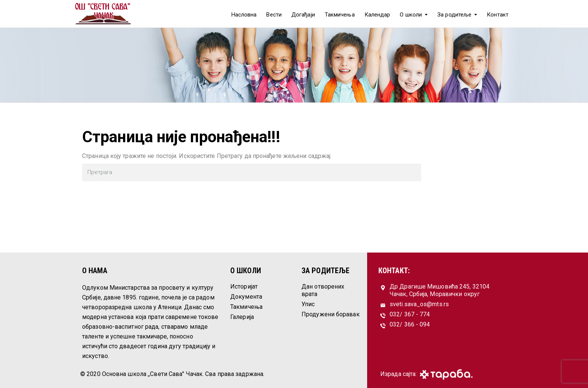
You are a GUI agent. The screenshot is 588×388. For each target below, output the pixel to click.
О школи (411, 15)
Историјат (244, 286)
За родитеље (454, 15)
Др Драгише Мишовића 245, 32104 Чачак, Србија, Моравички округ (439, 290)
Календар (377, 15)
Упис (308, 304)
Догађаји (303, 15)
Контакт (498, 15)
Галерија (242, 317)
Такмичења (340, 15)
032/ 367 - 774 (410, 314)
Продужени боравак (331, 314)
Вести (274, 15)
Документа (246, 297)
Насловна (244, 15)
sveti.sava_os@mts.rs (419, 304)
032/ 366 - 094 (410, 324)
